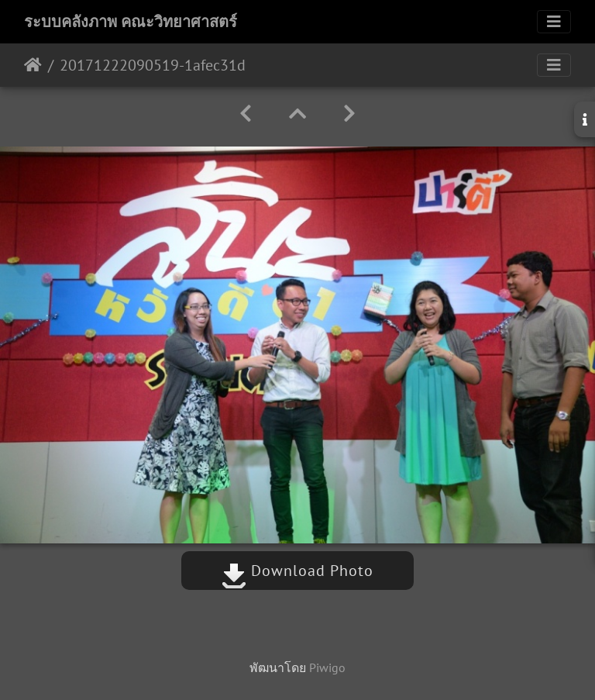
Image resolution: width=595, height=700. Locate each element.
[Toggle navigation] (554, 22)
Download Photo (297, 571)
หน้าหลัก (33, 65)
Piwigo (327, 667)
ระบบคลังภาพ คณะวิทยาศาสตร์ (131, 22)
